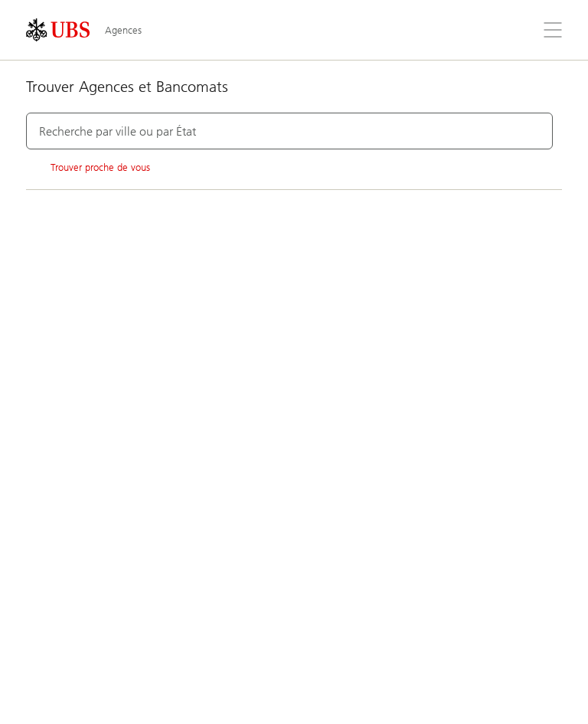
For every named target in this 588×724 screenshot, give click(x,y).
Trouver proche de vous (88, 168)
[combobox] (289, 131)
